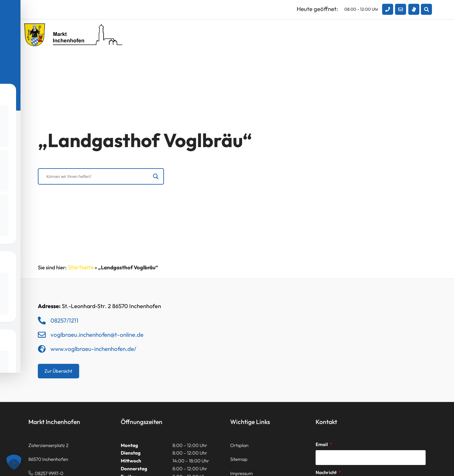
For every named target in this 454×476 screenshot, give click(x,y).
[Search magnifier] (156, 177)
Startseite (81, 267)
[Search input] (98, 177)
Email (322, 444)
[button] (426, 9)
